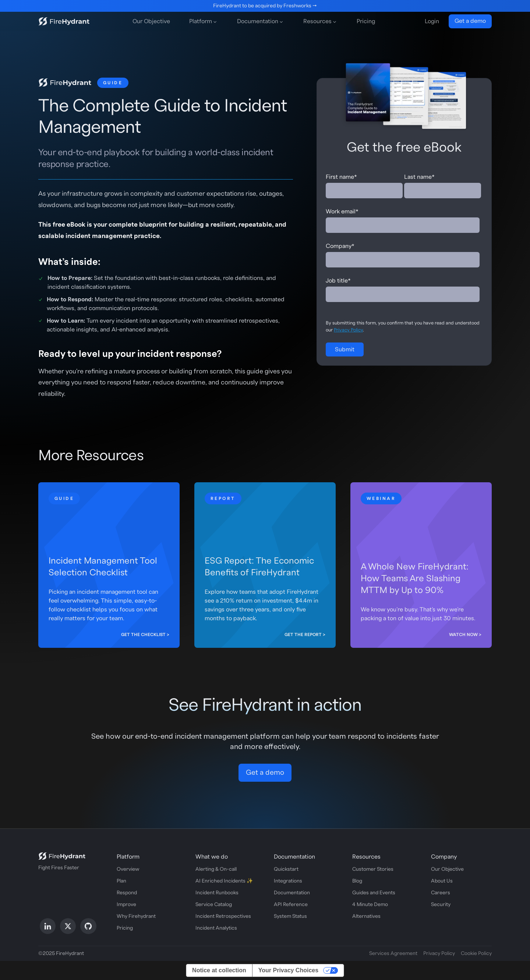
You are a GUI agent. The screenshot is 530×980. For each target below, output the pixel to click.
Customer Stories (373, 869)
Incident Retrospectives (223, 916)
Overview (128, 869)
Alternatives (366, 916)
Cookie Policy (476, 954)
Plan (121, 881)
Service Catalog (214, 905)
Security (441, 905)
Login (432, 21)
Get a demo (470, 21)
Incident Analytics (216, 928)
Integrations (288, 881)
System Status (290, 916)
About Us (442, 881)
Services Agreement (393, 954)
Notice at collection (219, 970)
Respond (127, 893)
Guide (113, 83)
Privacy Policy (348, 330)
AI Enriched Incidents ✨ (224, 881)
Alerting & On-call (216, 869)
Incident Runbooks (217, 893)
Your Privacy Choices (288, 970)
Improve (126, 905)
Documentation (292, 893)
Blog (357, 881)
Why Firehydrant (136, 916)
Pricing (366, 21)
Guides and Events (374, 893)
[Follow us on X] (68, 926)
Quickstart (286, 869)
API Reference (291, 905)
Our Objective (151, 21)
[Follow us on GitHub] (88, 926)
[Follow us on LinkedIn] (48, 926)
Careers (441, 893)
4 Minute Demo (370, 905)
